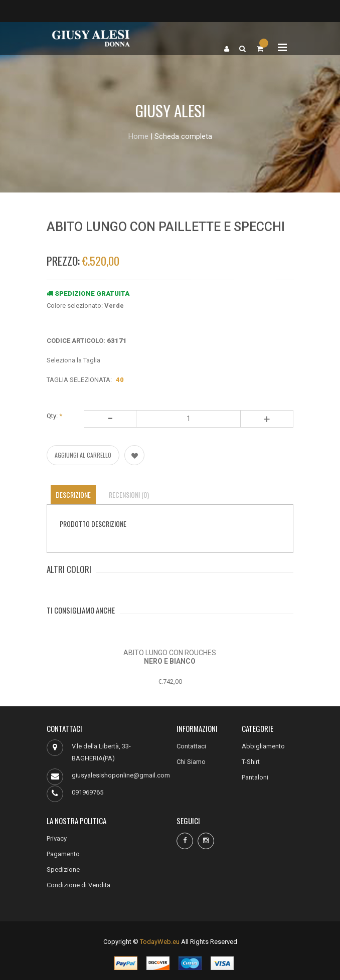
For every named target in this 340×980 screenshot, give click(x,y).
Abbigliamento (263, 746)
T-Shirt (251, 762)
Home (138, 136)
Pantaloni (255, 777)
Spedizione (63, 869)
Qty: (54, 416)
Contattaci (191, 746)
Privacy (57, 838)
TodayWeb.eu (160, 942)
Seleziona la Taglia (73, 360)
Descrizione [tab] (73, 495)
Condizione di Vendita (78, 885)
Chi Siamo (191, 762)
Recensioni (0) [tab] (129, 495)
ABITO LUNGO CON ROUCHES (170, 653)
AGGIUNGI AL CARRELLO (83, 455)
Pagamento (63, 854)
